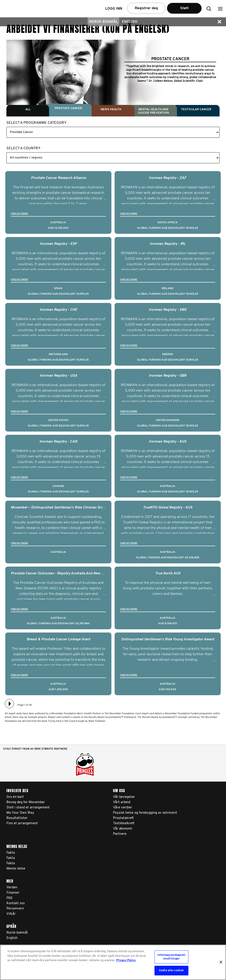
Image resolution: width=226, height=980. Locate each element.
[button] (220, 9)
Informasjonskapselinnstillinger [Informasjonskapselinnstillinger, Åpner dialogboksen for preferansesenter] (171, 957)
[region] (113, 962)
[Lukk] (221, 962)
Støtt (184, 8)
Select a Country (23, 148)
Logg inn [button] (114, 9)
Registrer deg (146, 8)
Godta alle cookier (171, 970)
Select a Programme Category (36, 123)
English (130, 22)
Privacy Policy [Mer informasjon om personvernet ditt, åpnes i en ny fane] (126, 960)
